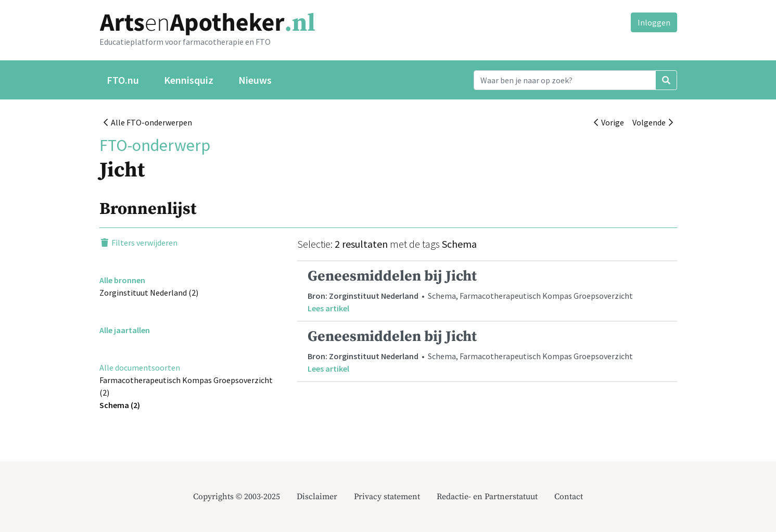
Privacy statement (387, 497)
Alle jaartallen (125, 330)
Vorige (609, 122)
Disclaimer (317, 497)
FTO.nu (123, 80)
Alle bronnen (122, 280)
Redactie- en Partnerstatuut (487, 497)
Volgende (653, 122)
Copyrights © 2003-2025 (237, 497)
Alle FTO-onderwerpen (148, 122)
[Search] (565, 80)
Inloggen (654, 22)
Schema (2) (120, 405)
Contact (569, 497)
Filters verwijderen (138, 243)
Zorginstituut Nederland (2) (149, 293)
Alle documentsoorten (140, 368)
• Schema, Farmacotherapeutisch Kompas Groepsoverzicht (487, 291)
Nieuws (255, 80)
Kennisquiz (189, 80)
